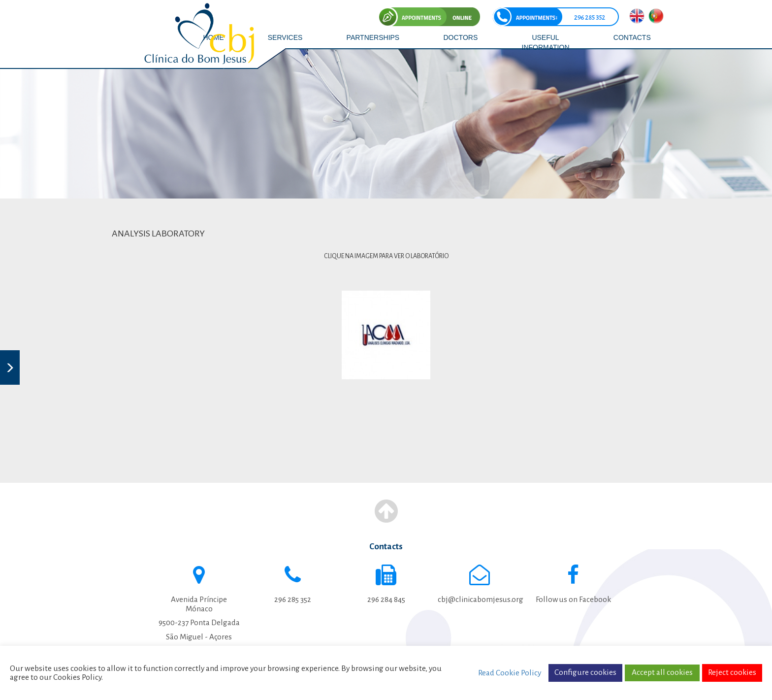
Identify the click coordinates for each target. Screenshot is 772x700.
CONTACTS (632, 37)
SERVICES (285, 37)
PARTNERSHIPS (373, 37)
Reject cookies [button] (732, 672)
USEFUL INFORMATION (546, 42)
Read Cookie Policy (510, 673)
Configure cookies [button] (585, 672)
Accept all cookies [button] (662, 672)
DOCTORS (461, 37)
